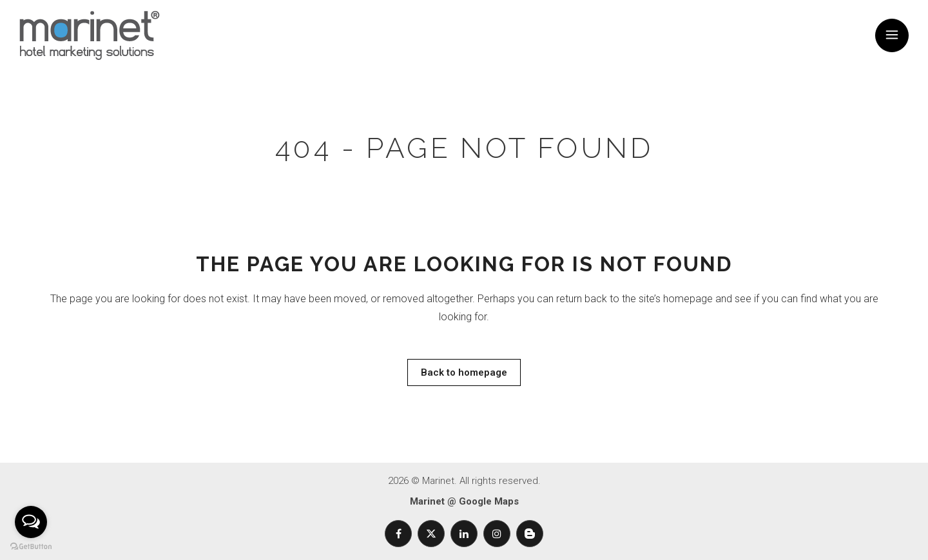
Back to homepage (464, 372)
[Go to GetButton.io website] (31, 547)
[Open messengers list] (31, 522)
